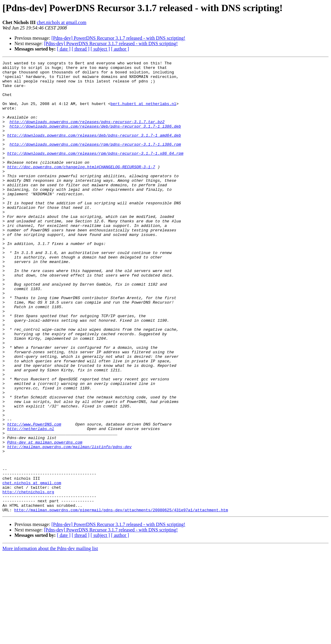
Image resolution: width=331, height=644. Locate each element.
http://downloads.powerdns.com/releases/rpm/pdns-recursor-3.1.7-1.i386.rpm (95, 161)
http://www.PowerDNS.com (34, 497)
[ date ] (64, 49)
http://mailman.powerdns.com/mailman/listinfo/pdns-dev (69, 524)
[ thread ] (81, 49)
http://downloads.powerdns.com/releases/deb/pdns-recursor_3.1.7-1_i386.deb (95, 140)
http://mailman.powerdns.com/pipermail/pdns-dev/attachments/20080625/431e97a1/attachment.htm (121, 600)
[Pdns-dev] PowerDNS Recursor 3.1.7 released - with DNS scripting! (118, 38)
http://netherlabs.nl (31, 503)
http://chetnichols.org (28, 578)
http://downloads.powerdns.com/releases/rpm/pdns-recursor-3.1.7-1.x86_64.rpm (95, 172)
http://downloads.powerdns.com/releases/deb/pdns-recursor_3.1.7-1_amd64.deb (94, 150)
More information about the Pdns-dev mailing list (50, 639)
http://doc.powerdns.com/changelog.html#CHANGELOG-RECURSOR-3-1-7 (81, 188)
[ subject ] (100, 49)
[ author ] (120, 49)
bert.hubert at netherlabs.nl (143, 113)
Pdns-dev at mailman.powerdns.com (45, 519)
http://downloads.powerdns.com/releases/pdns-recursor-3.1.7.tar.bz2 (87, 134)
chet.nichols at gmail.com (61, 22)
